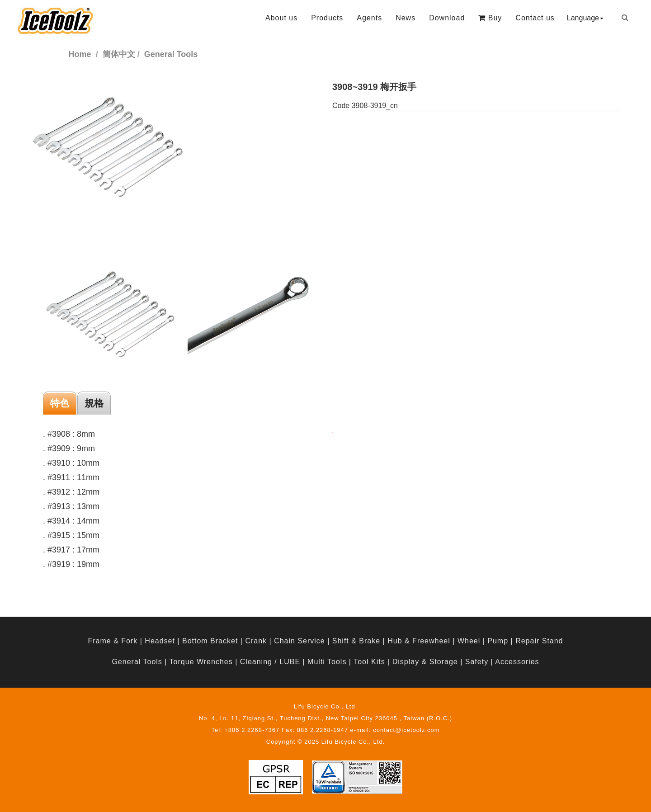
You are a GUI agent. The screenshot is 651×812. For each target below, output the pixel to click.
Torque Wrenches (201, 662)
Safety (477, 662)
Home (80, 54)
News (406, 18)
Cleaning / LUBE (270, 662)
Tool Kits (369, 662)
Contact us (535, 18)
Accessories (517, 662)
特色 (60, 403)
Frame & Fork (113, 641)
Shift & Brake (356, 641)
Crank (256, 641)
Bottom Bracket (210, 641)
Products (327, 18)
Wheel (469, 641)
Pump (498, 641)
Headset (160, 641)
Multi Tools (327, 662)
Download (447, 18)
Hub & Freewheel (419, 641)
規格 (94, 403)
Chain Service (300, 641)
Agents (369, 18)
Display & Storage (425, 662)
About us (281, 18)
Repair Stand (539, 641)
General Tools (137, 662)
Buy (490, 18)
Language (585, 18)
